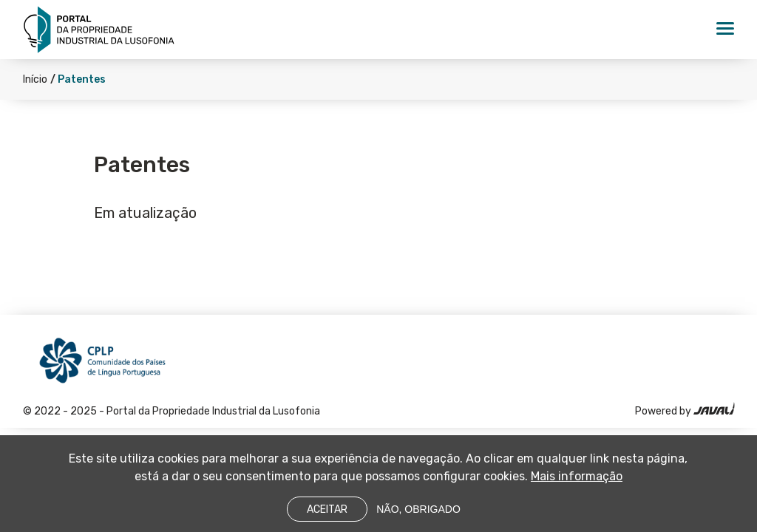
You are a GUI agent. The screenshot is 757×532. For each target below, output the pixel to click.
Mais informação (577, 481)
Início (35, 79)
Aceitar (327, 515)
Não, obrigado (418, 514)
